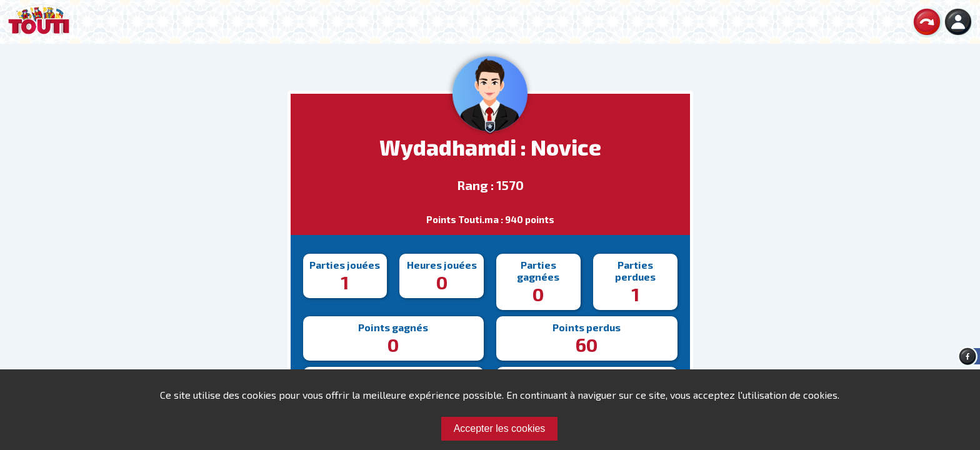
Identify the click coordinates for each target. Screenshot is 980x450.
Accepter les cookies (500, 428)
